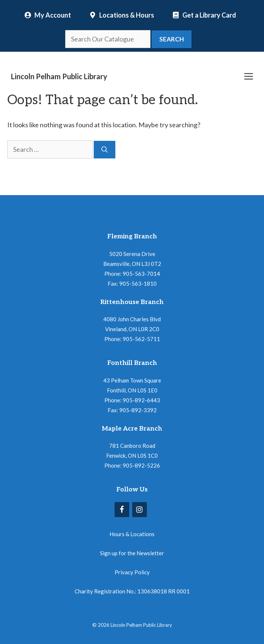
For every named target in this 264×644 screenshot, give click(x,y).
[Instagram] (140, 510)
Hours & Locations (132, 534)
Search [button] (172, 39)
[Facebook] (122, 510)
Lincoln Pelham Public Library (59, 76)
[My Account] (48, 15)
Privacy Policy (132, 572)
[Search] (105, 150)
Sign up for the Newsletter (132, 553)
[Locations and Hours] (122, 15)
